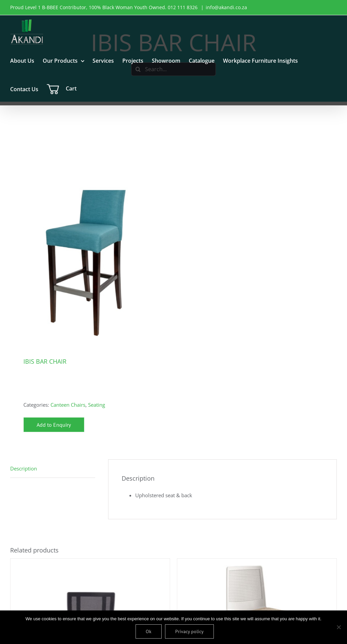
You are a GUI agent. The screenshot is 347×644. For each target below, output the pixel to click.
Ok (149, 632)
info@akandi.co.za (226, 7)
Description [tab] (24, 468)
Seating (97, 405)
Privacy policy (190, 632)
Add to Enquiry (54, 425)
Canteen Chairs (68, 405)
